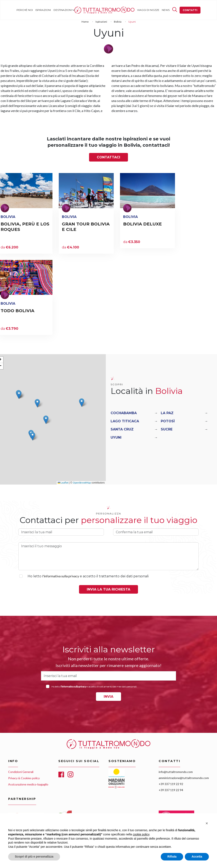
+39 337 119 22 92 (171, 784)
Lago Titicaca (125, 421)
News (166, 10)
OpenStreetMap (82, 483)
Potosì (168, 421)
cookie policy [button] (141, 834)
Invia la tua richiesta (108, 589)
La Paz (167, 413)
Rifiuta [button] (172, 857)
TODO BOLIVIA (17, 311)
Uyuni (116, 437)
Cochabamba (124, 413)
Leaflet (63, 483)
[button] (37, 403)
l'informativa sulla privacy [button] (61, 576)
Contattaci (108, 157)
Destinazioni (63, 10)
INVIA (108, 697)
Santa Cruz (122, 429)
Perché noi (25, 10)
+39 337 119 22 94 (171, 790)
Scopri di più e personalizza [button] (34, 857)
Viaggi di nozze (148, 10)
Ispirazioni (43, 10)
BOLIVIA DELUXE (142, 224)
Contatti (190, 10)
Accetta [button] (197, 857)
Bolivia (118, 22)
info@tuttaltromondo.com (176, 772)
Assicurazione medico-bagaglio (28, 784)
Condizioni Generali (21, 772)
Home (78, 10)
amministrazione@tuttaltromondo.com (184, 778)
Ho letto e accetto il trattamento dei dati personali (88, 576)
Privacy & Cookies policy (24, 778)
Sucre (167, 429)
